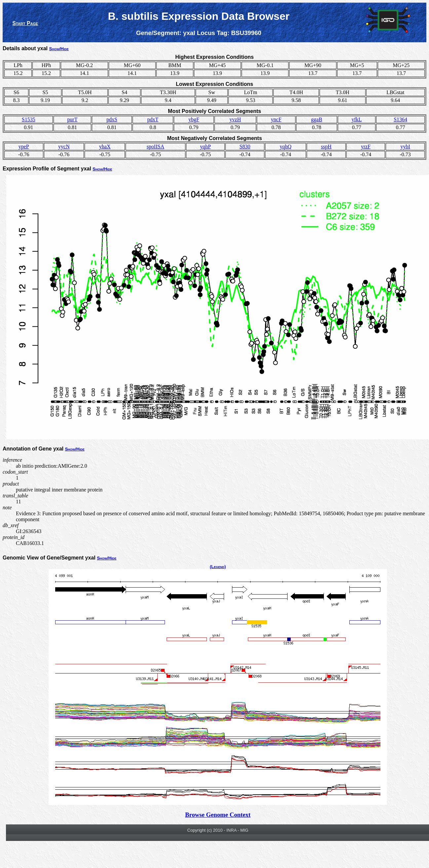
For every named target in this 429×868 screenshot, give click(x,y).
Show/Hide (59, 49)
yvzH (235, 119)
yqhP (205, 146)
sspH (326, 146)
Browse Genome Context (218, 815)
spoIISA (156, 146)
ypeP (24, 146)
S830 (245, 146)
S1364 (400, 119)
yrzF (366, 146)
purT (72, 119)
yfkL (356, 119)
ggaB (317, 119)
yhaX (105, 146)
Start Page (25, 23)
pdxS (112, 119)
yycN (64, 146)
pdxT (153, 119)
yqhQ (286, 146)
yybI (405, 146)
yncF (276, 119)
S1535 (29, 119)
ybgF (194, 119)
